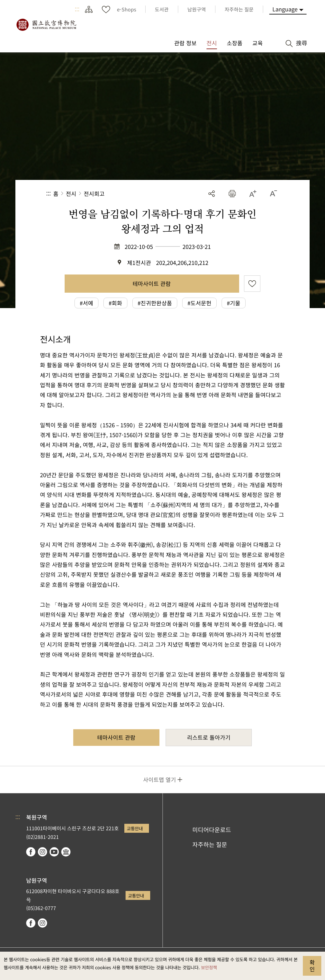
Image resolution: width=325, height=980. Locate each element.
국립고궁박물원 (46, 25)
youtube (54, 852)
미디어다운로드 (212, 830)
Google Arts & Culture (66, 852)
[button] (232, 194)
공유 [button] (212, 194)
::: (77, 9)
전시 (71, 193)
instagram (42, 852)
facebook (31, 852)
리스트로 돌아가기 (209, 737)
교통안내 (135, 828)
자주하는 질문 (210, 844)
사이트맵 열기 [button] (160, 779)
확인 (312, 966)
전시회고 (94, 193)
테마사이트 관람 (152, 283)
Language (285, 9)
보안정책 (209, 967)
